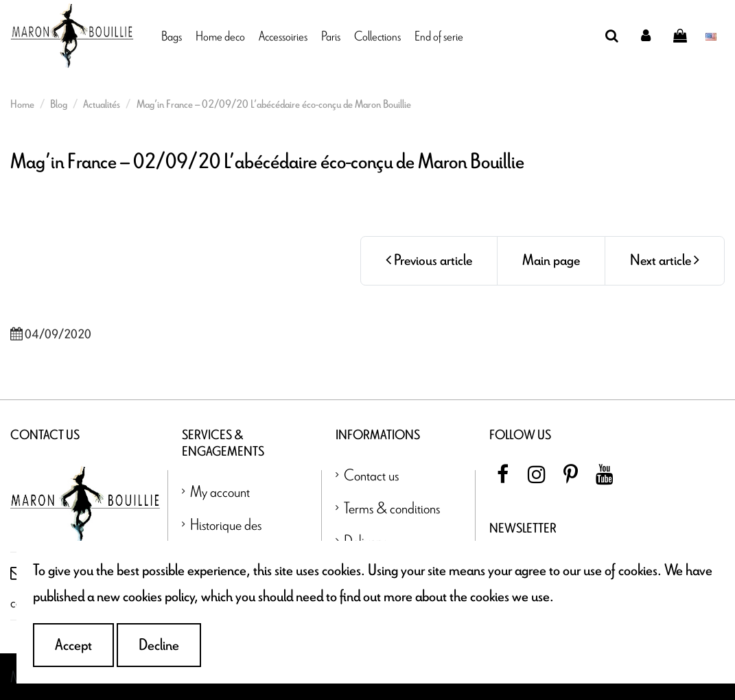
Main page (551, 260)
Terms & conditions (392, 507)
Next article (665, 260)
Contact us (371, 475)
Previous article (429, 260)
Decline (159, 645)
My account (220, 491)
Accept (73, 645)
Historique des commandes (226, 537)
